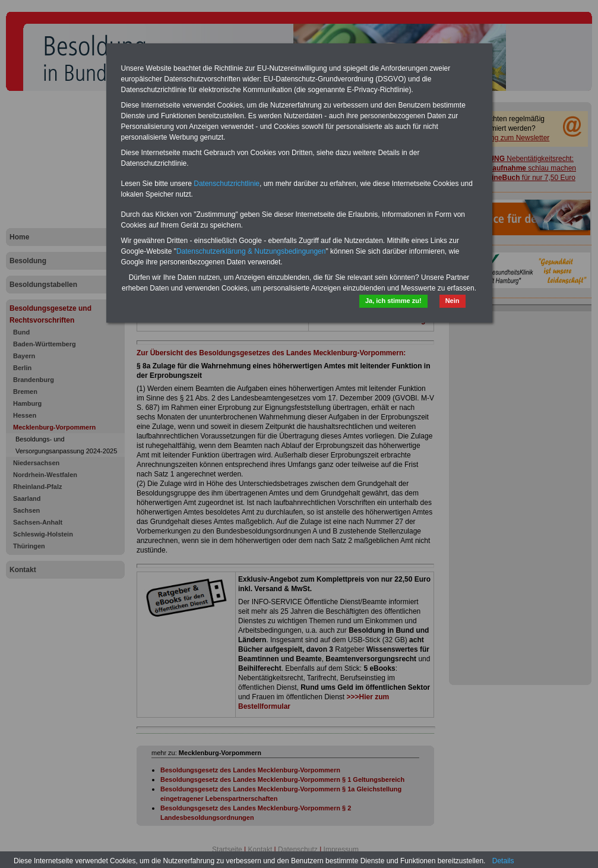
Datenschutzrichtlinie (227, 184)
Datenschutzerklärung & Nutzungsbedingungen (251, 251)
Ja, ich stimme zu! (393, 301)
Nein (453, 301)
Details (503, 861)
